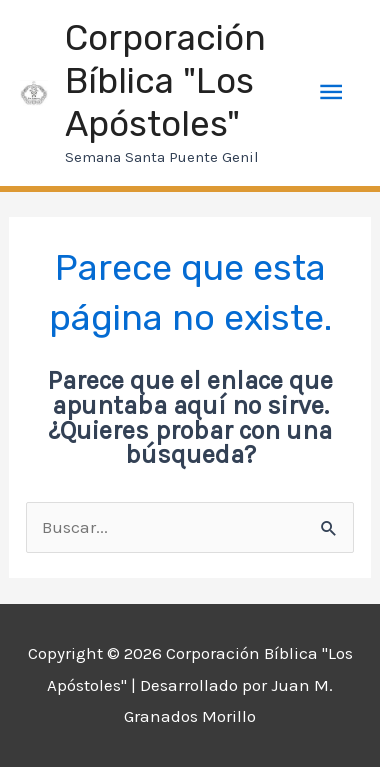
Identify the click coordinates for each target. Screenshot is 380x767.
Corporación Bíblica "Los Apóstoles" (165, 81)
